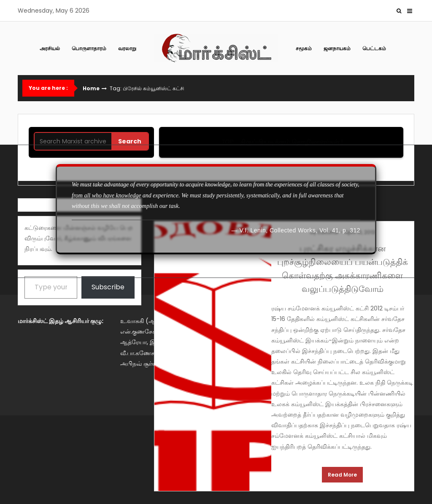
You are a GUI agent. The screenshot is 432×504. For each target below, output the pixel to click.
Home (91, 89)
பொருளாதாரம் (89, 48)
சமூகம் (304, 48)
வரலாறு (127, 48)
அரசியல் (50, 48)
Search (130, 141)
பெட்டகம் (374, 48)
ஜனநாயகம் (337, 48)
